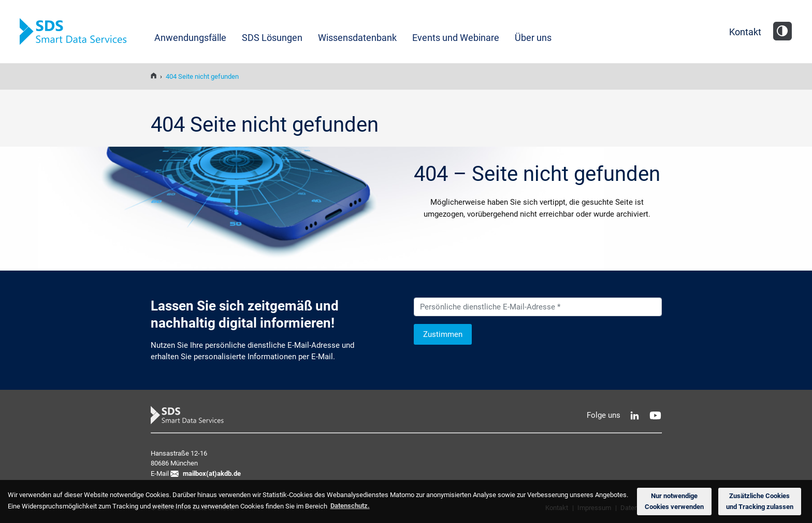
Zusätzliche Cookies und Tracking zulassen (760, 501)
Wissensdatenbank (357, 38)
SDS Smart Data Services (77, 32)
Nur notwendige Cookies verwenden (674, 501)
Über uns (533, 38)
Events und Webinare (456, 38)
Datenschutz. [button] (350, 506)
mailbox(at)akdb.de (212, 473)
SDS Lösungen (272, 38)
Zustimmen (443, 334)
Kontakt (745, 32)
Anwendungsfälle (190, 38)
